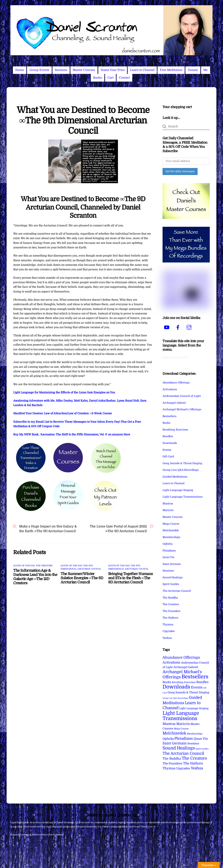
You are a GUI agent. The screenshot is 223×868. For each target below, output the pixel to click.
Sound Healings (173, 577)
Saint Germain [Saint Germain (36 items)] (175, 743)
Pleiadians (169, 551)
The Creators (44, 566)
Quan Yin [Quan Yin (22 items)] (201, 739)
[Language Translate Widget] (175, 357)
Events (167, 450)
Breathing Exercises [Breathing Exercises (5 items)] (184, 682)
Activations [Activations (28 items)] (171, 663)
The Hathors (170, 618)
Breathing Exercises (175, 430)
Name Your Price (113, 70)
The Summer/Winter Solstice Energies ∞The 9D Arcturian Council (82, 578)
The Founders (172, 611)
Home (20, 70)
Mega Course (171, 524)
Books (97, 78)
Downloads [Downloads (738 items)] (176, 687)
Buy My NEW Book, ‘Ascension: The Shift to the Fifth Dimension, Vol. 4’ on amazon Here (72, 435)
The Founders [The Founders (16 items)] (172, 763)
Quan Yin (168, 557)
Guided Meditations (175, 477)
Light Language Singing (178, 490)
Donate (193, 70)
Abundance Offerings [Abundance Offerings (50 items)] (181, 657)
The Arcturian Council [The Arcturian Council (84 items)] (183, 753)
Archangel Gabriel (174, 403)
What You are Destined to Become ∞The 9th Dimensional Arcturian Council (83, 120)
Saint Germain (172, 564)
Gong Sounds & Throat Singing (182, 463)
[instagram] (190, 328)
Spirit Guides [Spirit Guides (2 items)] (202, 749)
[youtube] (167, 328)
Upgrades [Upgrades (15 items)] (183, 768)
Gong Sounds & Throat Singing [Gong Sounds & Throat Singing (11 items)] (188, 692)
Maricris (168, 510)
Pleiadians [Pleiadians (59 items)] (184, 738)
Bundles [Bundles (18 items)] (202, 682)
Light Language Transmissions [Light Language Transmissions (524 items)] (181, 716)
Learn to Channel (142, 70)
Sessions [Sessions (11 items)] (193, 743)
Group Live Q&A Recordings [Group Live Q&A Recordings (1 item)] (175, 698)
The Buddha (170, 598)
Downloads (170, 443)
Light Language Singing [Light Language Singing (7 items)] (194, 708)
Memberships (171, 537)
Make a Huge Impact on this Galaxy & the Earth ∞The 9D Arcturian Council (48, 529)
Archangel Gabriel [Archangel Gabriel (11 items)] (186, 667)
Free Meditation (171, 70)
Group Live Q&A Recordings (181, 470)
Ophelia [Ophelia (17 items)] (168, 739)
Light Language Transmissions (183, 497)
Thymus (168, 625)
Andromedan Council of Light (182, 396)
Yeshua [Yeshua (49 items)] (197, 768)
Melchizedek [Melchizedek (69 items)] (174, 733)
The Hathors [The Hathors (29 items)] (193, 763)
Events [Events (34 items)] (197, 687)
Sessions (61, 70)
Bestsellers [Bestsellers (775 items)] (195, 677)
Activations (170, 389)
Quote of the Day (24, 566)
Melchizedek (171, 530)
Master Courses (84, 70)
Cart (111, 78)
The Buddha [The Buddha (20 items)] (172, 759)
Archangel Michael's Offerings (182, 409)
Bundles (168, 436)
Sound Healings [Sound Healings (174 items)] (179, 748)
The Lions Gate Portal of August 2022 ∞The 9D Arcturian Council (118, 529)
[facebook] (178, 328)
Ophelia (168, 544)
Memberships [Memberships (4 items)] (195, 734)
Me (205, 70)
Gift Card (168, 456)
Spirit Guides (171, 584)
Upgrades (169, 631)
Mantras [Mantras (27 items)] (169, 724)
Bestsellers (170, 416)
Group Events (39, 70)
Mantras (168, 504)
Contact (124, 78)
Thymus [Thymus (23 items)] (169, 768)
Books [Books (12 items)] (167, 682)
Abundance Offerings (176, 383)
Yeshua (167, 638)
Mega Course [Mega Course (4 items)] (181, 729)
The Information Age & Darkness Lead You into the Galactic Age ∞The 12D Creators (35, 577)
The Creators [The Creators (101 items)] (194, 758)
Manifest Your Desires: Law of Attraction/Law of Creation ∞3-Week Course (62, 413)
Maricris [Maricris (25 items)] (183, 724)
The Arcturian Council (177, 591)
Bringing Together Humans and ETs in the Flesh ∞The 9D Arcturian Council (130, 578)
